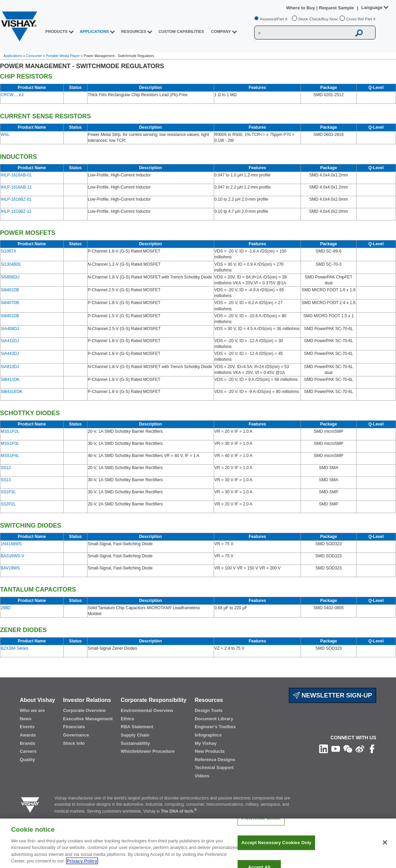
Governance (76, 735)
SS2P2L (8, 504)
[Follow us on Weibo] (360, 749)
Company (221, 31)
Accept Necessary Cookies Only (276, 847)
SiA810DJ (10, 367)
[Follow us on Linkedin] (324, 749)
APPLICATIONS (95, 31)
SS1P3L (8, 492)
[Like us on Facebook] (372, 749)
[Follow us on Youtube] (336, 749)
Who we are (32, 710)
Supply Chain (135, 735)
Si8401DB (10, 290)
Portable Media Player (63, 56)
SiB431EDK (12, 392)
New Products (210, 751)
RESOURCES (134, 31)
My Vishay (206, 743)
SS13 (6, 480)
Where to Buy (301, 8)
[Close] (385, 848)
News (26, 719)
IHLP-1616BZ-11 (16, 211)
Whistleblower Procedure (148, 751)
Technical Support (214, 768)
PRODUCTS (57, 31)
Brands (27, 743)
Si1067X (8, 251)
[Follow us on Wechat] (348, 749)
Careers (28, 751)
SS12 (6, 468)
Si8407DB (10, 303)
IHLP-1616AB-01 (16, 175)
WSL (5, 135)
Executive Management (88, 719)
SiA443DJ (10, 354)
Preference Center (261, 823)
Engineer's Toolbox (215, 727)
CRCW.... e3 (12, 95)
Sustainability (135, 743)
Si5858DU (10, 277)
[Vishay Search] (303, 33)
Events (27, 727)
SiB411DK (10, 380)
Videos (202, 776)
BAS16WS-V (12, 556)
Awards (28, 735)
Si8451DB (10, 316)
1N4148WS (11, 544)
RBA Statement (137, 727)
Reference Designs (215, 760)
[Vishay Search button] (359, 33)
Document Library (214, 719)
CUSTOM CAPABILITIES (181, 31)
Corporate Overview (84, 710)
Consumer (34, 56)
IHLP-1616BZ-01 (16, 199)
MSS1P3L (10, 444)
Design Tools (209, 710)
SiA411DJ (10, 341)
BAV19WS (10, 568)
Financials (74, 727)
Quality (27, 760)
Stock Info (74, 743)
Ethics (127, 719)
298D (6, 608)
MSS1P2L (10, 431)
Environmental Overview (147, 710)
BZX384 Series (15, 648)
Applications (13, 56)
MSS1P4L (10, 456)
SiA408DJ (10, 329)
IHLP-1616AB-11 (16, 187)
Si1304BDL (11, 264)
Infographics (208, 735)
